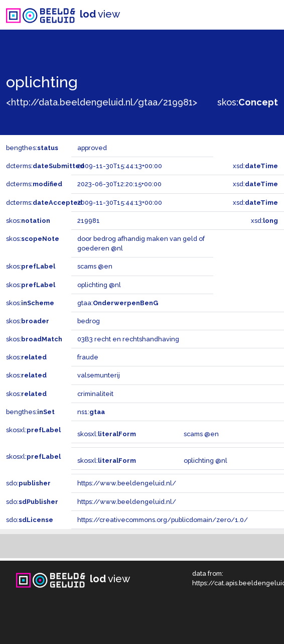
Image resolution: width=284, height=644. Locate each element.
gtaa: (118, 303)
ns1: (91, 412)
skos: (248, 102)
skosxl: (33, 430)
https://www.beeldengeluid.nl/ (127, 483)
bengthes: (32, 148)
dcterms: (45, 166)
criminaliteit (95, 394)
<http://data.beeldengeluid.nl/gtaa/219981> (102, 102)
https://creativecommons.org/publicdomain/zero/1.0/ (163, 520)
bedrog (89, 321)
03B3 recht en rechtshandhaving (128, 339)
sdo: (28, 483)
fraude (88, 357)
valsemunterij (99, 375)
